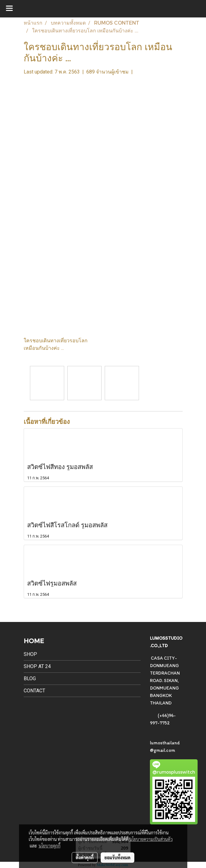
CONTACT (34, 691)
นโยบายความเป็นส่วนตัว (151, 839)
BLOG (30, 678)
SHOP (30, 654)
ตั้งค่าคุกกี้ (85, 857)
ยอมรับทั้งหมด (117, 857)
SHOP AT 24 (37, 666)
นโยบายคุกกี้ (50, 846)
